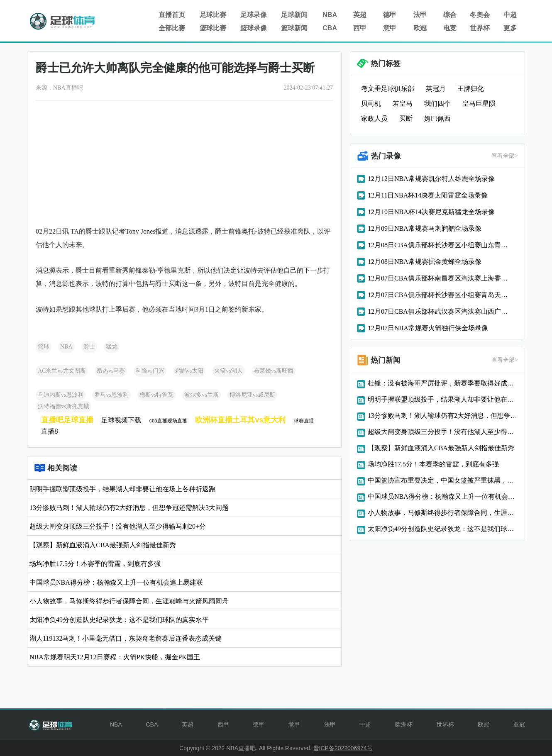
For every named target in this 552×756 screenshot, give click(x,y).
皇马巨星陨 (479, 104)
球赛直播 (304, 421)
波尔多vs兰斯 (201, 395)
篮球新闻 (294, 28)
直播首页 (172, 15)
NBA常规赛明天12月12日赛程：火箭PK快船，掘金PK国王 (115, 657)
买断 (406, 118)
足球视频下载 (121, 420)
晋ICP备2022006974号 (343, 748)
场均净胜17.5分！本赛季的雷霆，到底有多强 (95, 564)
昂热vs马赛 (111, 371)
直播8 (50, 431)
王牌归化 (471, 89)
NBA (330, 15)
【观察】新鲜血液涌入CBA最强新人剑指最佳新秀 (103, 545)
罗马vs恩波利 (111, 395)
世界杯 (480, 28)
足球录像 (254, 15)
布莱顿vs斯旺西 (274, 371)
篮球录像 (254, 28)
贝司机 (371, 104)
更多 (510, 28)
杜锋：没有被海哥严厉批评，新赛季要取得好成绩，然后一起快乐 (443, 383)
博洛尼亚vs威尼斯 (252, 395)
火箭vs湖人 (228, 371)
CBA (330, 28)
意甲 (390, 28)
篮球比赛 (213, 28)
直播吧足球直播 (67, 420)
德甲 (390, 15)
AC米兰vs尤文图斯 (62, 371)
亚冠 (519, 724)
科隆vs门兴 (150, 371)
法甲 (420, 15)
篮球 (44, 347)
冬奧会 (480, 15)
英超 (360, 15)
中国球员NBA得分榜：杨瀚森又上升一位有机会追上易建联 (116, 582)
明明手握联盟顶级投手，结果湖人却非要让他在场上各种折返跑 (122, 489)
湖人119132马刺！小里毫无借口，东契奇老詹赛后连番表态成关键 (126, 638)
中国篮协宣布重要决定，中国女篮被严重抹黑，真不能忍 (443, 480)
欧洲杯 (404, 724)
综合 (450, 15)
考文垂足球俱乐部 (388, 89)
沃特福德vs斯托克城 (64, 406)
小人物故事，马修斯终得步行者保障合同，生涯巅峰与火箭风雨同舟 (129, 601)
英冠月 (436, 89)
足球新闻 (294, 15)
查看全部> (505, 156)
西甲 (360, 28)
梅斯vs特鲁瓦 (156, 395)
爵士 (89, 347)
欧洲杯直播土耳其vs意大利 (240, 420)
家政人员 (374, 118)
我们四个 (437, 104)
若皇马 (403, 104)
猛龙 (112, 347)
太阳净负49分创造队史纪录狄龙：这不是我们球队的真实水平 (119, 620)
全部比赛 (172, 28)
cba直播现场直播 (168, 421)
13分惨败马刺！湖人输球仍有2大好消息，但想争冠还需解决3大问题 (129, 508)
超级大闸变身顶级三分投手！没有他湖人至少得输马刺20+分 (118, 526)
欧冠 (420, 28)
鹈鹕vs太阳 (189, 371)
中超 (510, 15)
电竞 (450, 28)
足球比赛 (213, 15)
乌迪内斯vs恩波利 (61, 395)
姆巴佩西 (437, 118)
